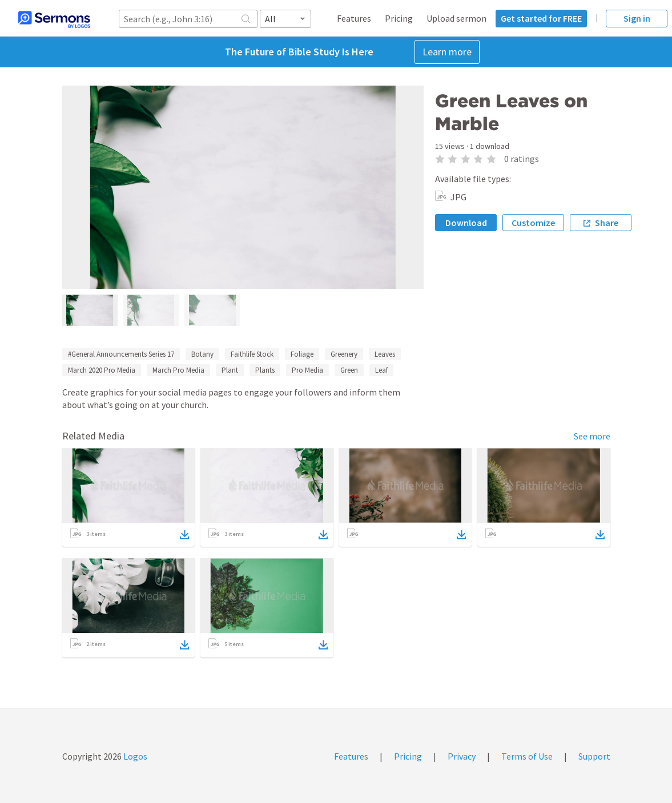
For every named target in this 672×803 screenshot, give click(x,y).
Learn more (447, 52)
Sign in (637, 18)
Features (354, 18)
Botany (202, 354)
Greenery (344, 354)
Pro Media (307, 370)
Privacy (462, 756)
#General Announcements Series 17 (121, 354)
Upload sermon (456, 18)
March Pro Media (178, 370)
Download (466, 223)
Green (349, 370)
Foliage (302, 354)
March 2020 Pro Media (102, 370)
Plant (230, 370)
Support (594, 756)
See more (592, 436)
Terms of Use (527, 756)
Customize (533, 223)
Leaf (381, 370)
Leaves (385, 354)
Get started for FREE (541, 18)
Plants (265, 370)
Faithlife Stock (252, 354)
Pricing (399, 18)
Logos (134, 756)
